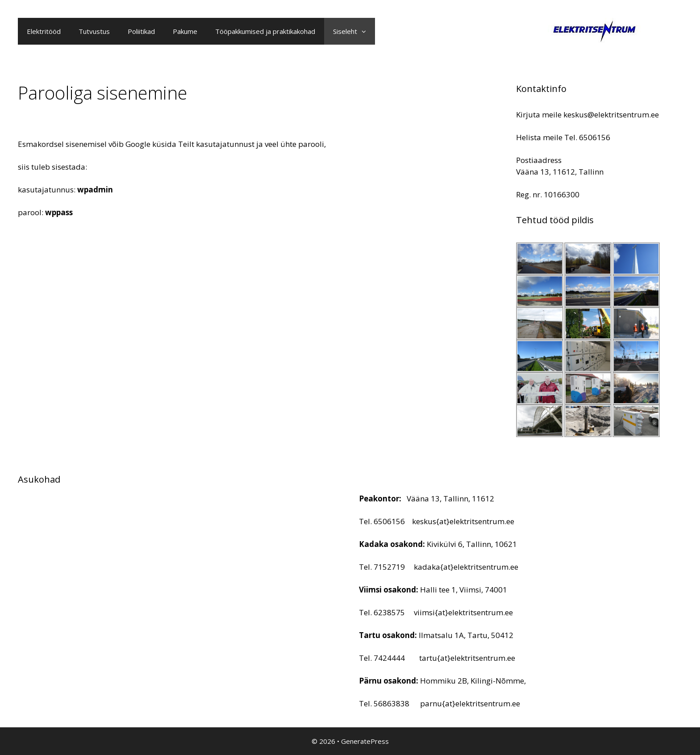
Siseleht (354, 31)
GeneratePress (365, 741)
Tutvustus (94, 31)
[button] (366, 31)
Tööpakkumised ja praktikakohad (265, 31)
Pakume (185, 31)
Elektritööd (44, 31)
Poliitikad (141, 31)
